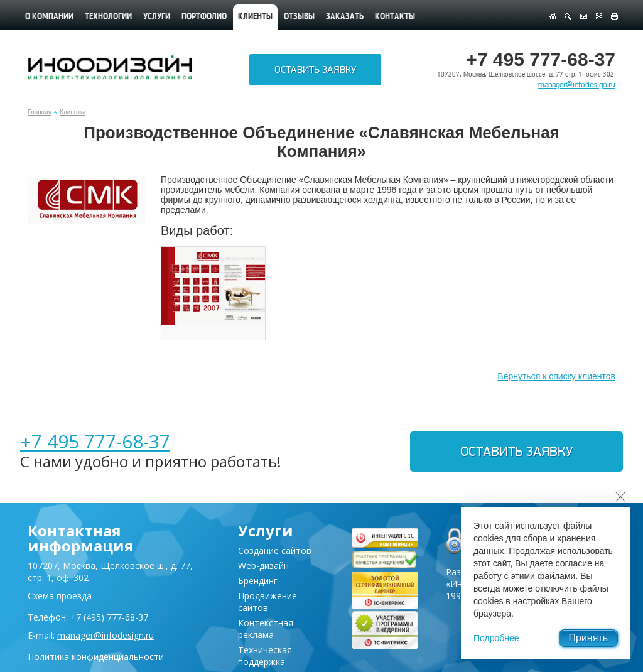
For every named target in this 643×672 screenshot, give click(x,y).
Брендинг (258, 581)
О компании (49, 17)
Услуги (157, 17)
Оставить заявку (315, 70)
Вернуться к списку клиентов (556, 376)
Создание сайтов (275, 550)
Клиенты (72, 112)
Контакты (395, 17)
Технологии (108, 17)
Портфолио (204, 17)
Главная (40, 112)
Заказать (345, 17)
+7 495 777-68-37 (95, 441)
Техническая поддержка (265, 656)
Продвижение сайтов (267, 602)
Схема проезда (60, 596)
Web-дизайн (263, 566)
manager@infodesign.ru (577, 85)
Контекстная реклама (266, 629)
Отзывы (299, 17)
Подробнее (496, 638)
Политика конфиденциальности (96, 657)
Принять (589, 638)
